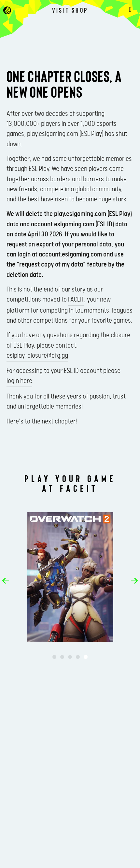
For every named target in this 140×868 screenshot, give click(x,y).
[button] (6, 581)
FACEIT (76, 300)
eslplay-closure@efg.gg (37, 356)
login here (19, 381)
